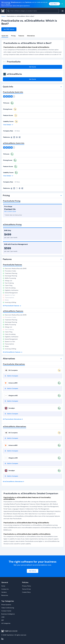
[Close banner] (62, 4)
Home (3, 586)
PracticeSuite (14, 62)
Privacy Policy (27, 586)
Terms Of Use (26, 589)
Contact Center (6, 611)
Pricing (13, 36)
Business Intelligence (8, 614)
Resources (5, 595)
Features (21, 36)
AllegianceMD (13, 396)
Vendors (4, 592)
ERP (3, 620)
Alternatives (31, 36)
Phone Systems (6, 605)
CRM (3, 617)
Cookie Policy (26, 592)
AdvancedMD (13, 383)
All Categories (6, 623)
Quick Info (5, 36)
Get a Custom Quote (10, 211)
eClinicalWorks (14, 74)
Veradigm (12, 408)
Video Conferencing (8, 608)
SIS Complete (13, 370)
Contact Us (5, 589)
